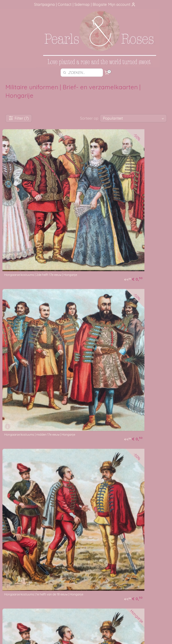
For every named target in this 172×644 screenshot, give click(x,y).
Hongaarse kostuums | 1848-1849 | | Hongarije (35, 412)
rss (82, 637)
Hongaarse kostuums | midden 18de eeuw (119, 313)
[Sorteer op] (133, 118)
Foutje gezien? (143, 547)
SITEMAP (22, 609)
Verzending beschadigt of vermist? (85, 560)
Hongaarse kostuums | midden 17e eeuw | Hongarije (126, 214)
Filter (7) (19, 118)
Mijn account (122, 4)
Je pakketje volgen (75, 555)
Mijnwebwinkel (126, 637)
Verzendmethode (74, 551)
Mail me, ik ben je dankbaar (143, 555)
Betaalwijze (71, 564)
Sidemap (82, 4)
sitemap (75, 637)
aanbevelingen (21, 555)
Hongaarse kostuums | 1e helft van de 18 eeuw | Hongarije (37, 312)
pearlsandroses (71, 598)
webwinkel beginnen (95, 637)
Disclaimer (70, 572)
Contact (65, 4)
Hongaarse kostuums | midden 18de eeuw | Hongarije (127, 412)
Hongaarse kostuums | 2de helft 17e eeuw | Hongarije (41, 214)
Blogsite (100, 4)
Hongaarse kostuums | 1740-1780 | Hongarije (35, 511)
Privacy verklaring (74, 568)
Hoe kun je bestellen (76, 547)
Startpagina (44, 4)
